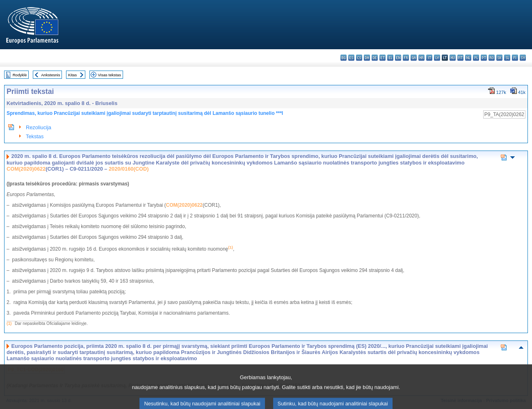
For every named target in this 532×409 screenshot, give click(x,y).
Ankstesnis (50, 75)
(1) (9, 323)
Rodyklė (20, 75)
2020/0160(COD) (129, 169)
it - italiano (429, 58)
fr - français (406, 58)
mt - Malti (460, 58)
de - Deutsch (375, 58)
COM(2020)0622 (26, 169)
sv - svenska (523, 58)
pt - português (484, 58)
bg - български (344, 58)
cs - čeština (359, 58)
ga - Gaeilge (414, 58)
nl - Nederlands (468, 58)
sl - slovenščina (507, 58)
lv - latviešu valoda (437, 58)
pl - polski (476, 58)
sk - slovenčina (499, 58)
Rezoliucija (39, 127)
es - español (351, 58)
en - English (398, 58)
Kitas (72, 75)
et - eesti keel (382, 58)
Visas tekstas (110, 75)
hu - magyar (453, 58)
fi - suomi (515, 58)
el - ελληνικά (390, 58)
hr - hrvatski (421, 58)
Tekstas (35, 136)
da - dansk (367, 58)
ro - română (492, 58)
